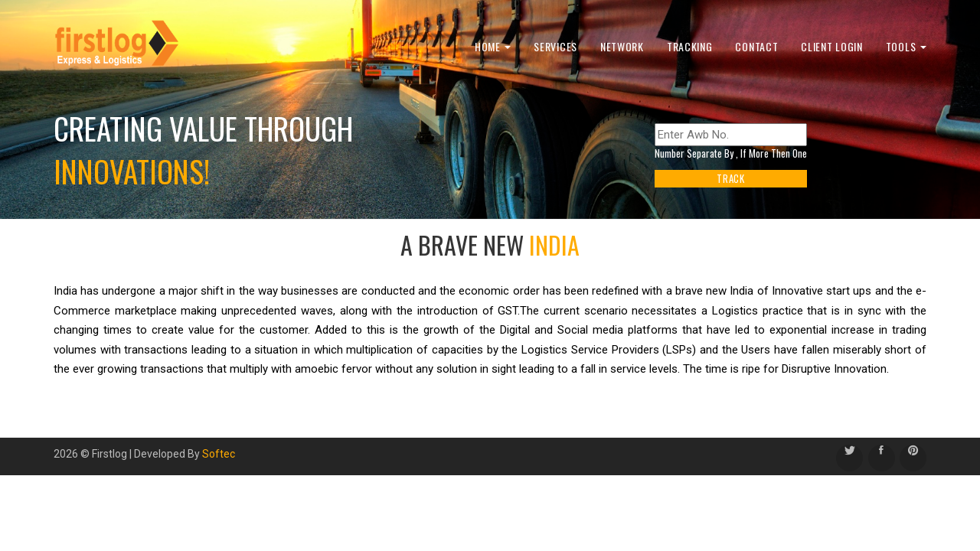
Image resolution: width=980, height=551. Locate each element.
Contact (756, 46)
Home (493, 46)
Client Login (831, 46)
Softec (219, 454)
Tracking (690, 46)
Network (622, 46)
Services (555, 46)
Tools (906, 46)
